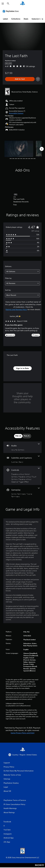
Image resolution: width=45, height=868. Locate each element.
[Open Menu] (3, 4)
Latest (5, 19)
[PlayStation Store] (11, 11)
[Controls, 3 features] (22, 475)
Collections (16, 19)
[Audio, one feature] (22, 447)
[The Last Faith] (19, 149)
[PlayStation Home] (23, 4)
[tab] (18, 436)
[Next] (42, 149)
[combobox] (22, 272)
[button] (16, 113)
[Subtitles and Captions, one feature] (22, 459)
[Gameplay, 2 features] (22, 493)
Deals (26, 19)
